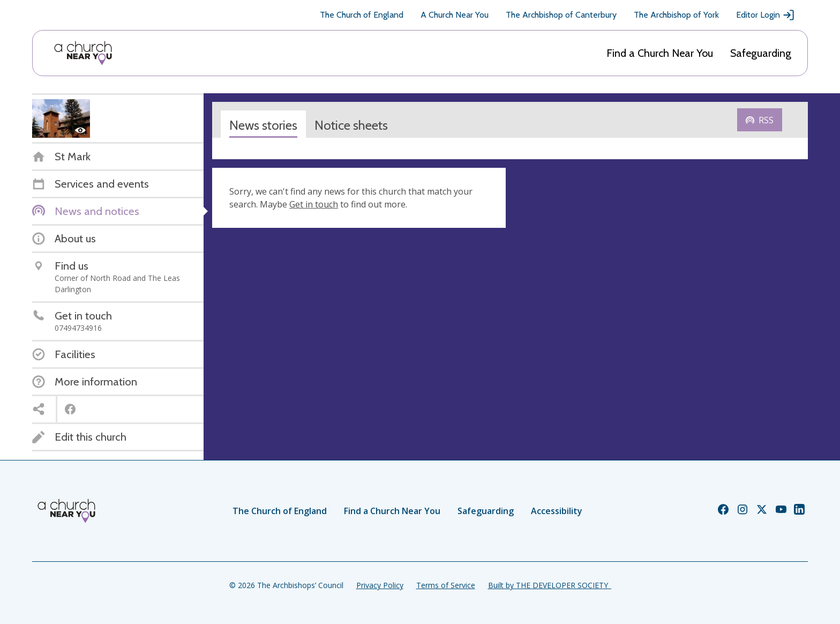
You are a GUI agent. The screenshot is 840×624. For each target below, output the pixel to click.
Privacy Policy (380, 585)
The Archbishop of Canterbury (561, 15)
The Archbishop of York (676, 15)
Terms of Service (446, 585)
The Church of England (362, 15)
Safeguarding (761, 53)
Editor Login (766, 15)
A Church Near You (455, 15)
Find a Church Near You (660, 53)
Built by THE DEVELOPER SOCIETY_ (550, 585)
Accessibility (557, 511)
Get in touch (314, 204)
